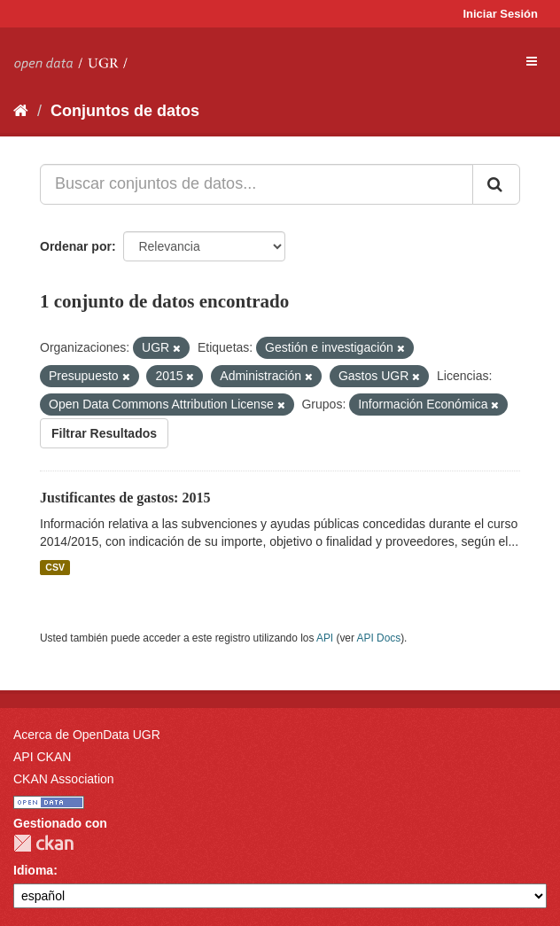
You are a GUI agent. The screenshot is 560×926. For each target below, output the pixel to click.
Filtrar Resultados (104, 433)
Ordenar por (76, 246)
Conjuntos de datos (125, 111)
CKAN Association (64, 779)
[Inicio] (21, 111)
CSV (55, 567)
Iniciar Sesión (500, 14)
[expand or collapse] (532, 61)
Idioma (33, 870)
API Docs (379, 638)
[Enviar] (496, 184)
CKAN (43, 843)
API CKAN (42, 757)
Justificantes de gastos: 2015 (125, 498)
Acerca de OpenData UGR (87, 735)
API (325, 638)
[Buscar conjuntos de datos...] (257, 184)
